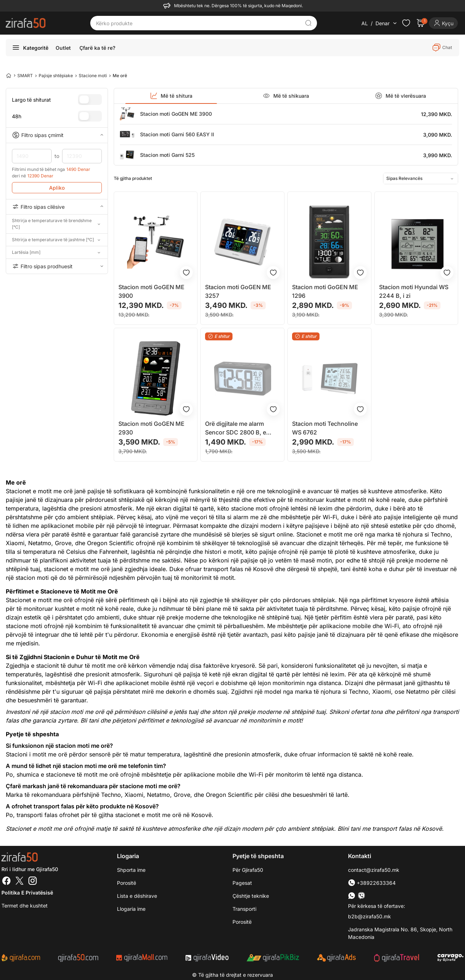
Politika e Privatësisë (27, 893)
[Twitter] (19, 882)
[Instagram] (32, 882)
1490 (32, 156)
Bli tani (90, 720)
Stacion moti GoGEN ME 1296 (325, 291)
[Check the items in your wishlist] (406, 23)
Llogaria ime (131, 909)
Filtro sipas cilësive (57, 207)
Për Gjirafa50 (248, 870)
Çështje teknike (251, 896)
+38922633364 (372, 883)
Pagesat (242, 883)
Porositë (242, 922)
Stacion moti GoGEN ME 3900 (176, 114)
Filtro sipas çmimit (57, 135)
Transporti (244, 909)
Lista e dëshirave (137, 896)
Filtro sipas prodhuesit (57, 266)
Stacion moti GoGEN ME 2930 (151, 428)
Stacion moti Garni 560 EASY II (177, 134)
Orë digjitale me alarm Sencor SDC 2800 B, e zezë (236, 428)
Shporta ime (131, 870)
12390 (82, 156)
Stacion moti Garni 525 (167, 155)
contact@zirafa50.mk (374, 870)
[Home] (9, 75)
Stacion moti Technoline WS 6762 (325, 428)
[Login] (443, 23)
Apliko (57, 188)
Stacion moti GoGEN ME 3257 (238, 291)
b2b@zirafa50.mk (370, 916)
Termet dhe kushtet (25, 906)
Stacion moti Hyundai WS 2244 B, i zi (414, 291)
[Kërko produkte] (198, 23)
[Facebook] (6, 882)
